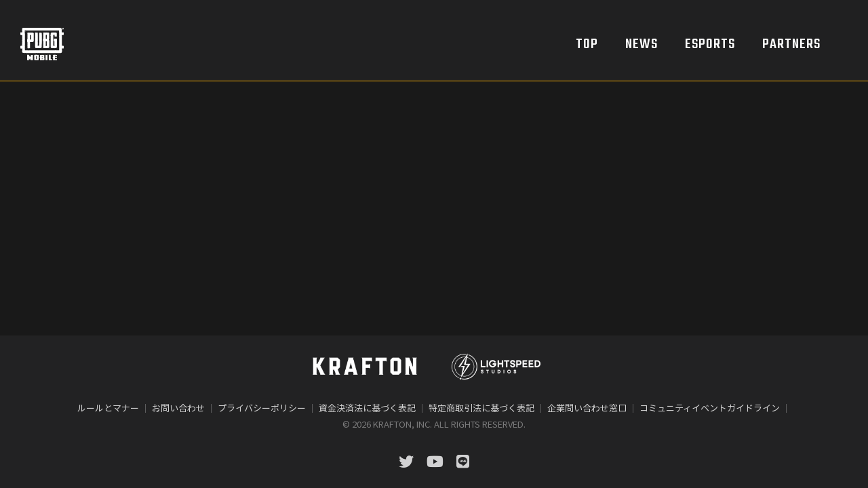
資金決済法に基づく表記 (367, 408)
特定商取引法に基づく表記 (481, 408)
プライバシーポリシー (262, 408)
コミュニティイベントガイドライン (710, 408)
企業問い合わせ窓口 (587, 408)
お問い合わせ (178, 408)
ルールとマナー (108, 408)
